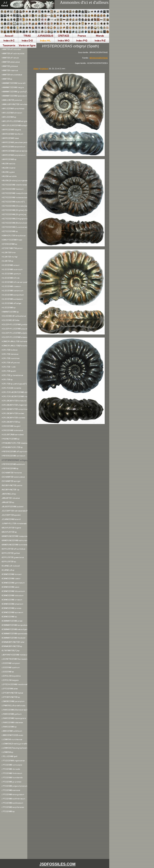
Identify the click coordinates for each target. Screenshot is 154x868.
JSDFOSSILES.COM (58, 864)
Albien (36, 69)
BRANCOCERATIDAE (99, 58)
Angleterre (44, 69)
